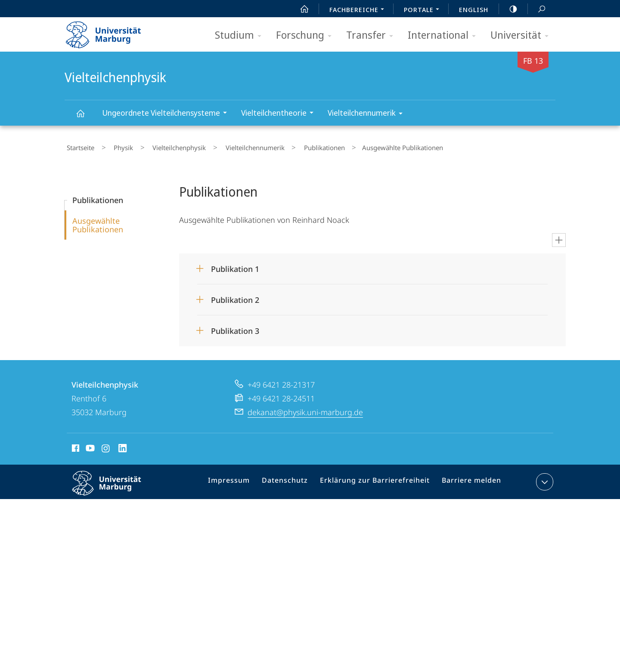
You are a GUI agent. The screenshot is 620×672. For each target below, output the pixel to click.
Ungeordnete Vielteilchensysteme (167, 114)
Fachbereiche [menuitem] (359, 10)
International (445, 35)
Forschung (307, 35)
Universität (522, 35)
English (474, 9)
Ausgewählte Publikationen (98, 221)
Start (300, 9)
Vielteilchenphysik (85, 117)
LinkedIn (123, 446)
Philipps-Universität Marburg (114, 486)
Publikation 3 (235, 327)
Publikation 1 (235, 265)
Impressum (240, 480)
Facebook (75, 446)
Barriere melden (468, 480)
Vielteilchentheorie (280, 114)
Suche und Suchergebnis (537, 9)
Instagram (106, 446)
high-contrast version (508, 9)
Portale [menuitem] (424, 10)
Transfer (372, 35)
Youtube (89, 446)
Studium (241, 35)
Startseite (78, 146)
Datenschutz (293, 480)
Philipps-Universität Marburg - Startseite (111, 32)
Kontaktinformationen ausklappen (544, 478)
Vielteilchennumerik (368, 114)
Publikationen (289, 146)
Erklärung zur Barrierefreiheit (377, 480)
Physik (113, 146)
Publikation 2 (235, 296)
